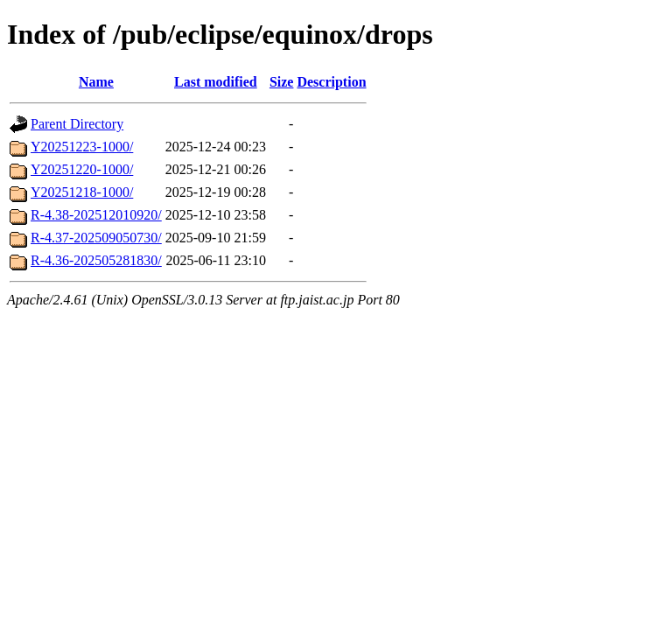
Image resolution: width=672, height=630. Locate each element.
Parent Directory (77, 124)
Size (282, 82)
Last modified (216, 82)
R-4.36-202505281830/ (96, 260)
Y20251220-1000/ (82, 169)
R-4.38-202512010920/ (96, 215)
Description (331, 82)
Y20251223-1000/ (82, 147)
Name (96, 82)
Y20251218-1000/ (82, 192)
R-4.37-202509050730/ (96, 238)
